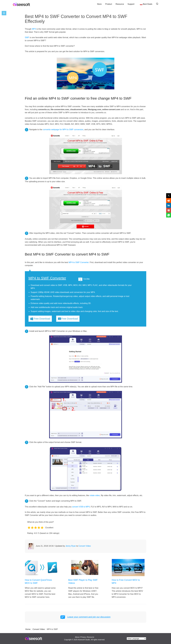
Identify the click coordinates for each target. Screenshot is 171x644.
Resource (120, 4)
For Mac (86, 279)
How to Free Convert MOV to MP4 (126, 582)
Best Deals (148, 4)
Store (99, 4)
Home (28, 629)
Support (131, 4)
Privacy (83, 637)
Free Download (42, 319)
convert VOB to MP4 (81, 507)
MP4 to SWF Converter (79, 262)
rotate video (95, 495)
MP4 (34, 29)
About (77, 637)
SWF (27, 37)
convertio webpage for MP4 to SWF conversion (63, 130)
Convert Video (85, 546)
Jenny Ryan (71, 546)
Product (109, 4)
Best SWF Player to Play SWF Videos (83, 582)
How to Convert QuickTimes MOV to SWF (38, 582)
